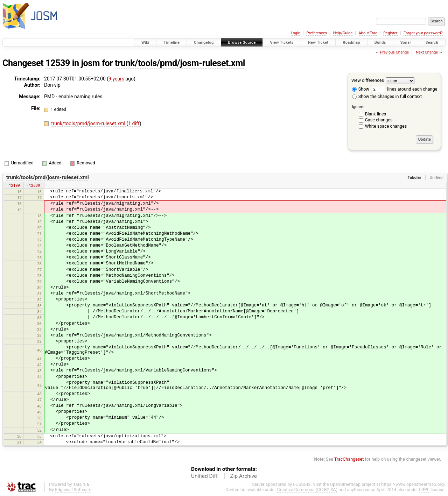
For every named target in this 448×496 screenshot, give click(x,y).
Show (361, 89)
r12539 (34, 185)
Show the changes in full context (387, 96)
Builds (380, 42)
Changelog (204, 42)
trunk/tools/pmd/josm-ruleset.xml (180, 63)
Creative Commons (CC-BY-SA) (307, 490)
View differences (368, 80)
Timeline (171, 42)
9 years (116, 79)
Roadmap (351, 42)
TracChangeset (349, 459)
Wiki (145, 42)
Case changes (379, 120)
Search (432, 42)
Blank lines (376, 114)
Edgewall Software (73, 490)
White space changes (386, 126)
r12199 (14, 185)
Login (296, 33)
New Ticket (318, 42)
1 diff (134, 123)
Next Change (427, 52)
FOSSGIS (302, 484)
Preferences (317, 33)
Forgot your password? (423, 33)
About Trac (368, 33)
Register (390, 33)
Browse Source (242, 42)
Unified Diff (204, 476)
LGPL (424, 490)
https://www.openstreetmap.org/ (413, 484)
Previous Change (394, 52)
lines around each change (404, 89)
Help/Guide (343, 33)
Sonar (406, 42)
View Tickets (282, 42)
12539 (58, 63)
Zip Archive (244, 476)
